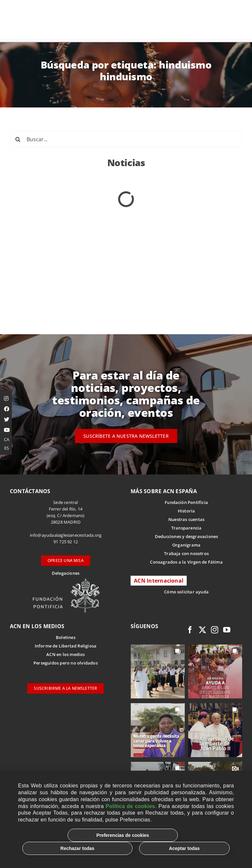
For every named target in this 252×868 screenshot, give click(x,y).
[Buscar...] (126, 139)
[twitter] (202, 630)
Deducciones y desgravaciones (186, 536)
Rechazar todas (77, 848)
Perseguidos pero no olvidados (66, 663)
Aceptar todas (184, 848)
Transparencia (187, 528)
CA (7, 439)
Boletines (66, 637)
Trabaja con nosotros (186, 553)
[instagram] (215, 630)
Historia (187, 511)
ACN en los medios (65, 654)
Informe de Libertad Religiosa (66, 646)
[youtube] (227, 630)
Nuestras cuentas (186, 519)
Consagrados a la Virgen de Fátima (186, 562)
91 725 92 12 (66, 542)
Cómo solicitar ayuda (186, 592)
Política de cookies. (131, 806)
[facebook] (190, 630)
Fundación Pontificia (186, 502)
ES (7, 448)
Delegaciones (66, 573)
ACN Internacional (159, 581)
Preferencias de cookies (123, 835)
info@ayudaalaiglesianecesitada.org (66, 535)
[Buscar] (18, 139)
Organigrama (186, 545)
